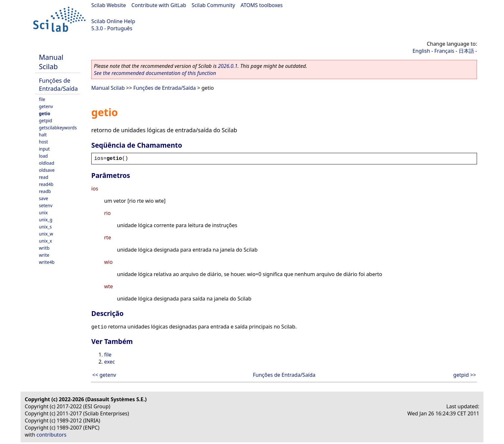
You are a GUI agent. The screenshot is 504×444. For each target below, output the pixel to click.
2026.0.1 (228, 66)
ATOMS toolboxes (262, 5)
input (44, 149)
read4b (46, 184)
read (44, 177)
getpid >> (465, 375)
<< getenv (104, 375)
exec (110, 362)
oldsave (47, 170)
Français (444, 51)
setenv (46, 205)
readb (45, 191)
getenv (46, 106)
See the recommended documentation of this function (155, 73)
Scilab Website (109, 5)
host (43, 142)
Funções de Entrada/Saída (58, 84)
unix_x (45, 241)
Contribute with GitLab (159, 5)
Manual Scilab (51, 62)
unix (43, 213)
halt (43, 135)
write (44, 255)
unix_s (45, 227)
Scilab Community (213, 5)
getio (45, 113)
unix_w (46, 234)
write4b (47, 262)
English (421, 51)
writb (44, 248)
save (44, 198)
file (42, 99)
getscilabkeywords (58, 128)
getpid (45, 120)
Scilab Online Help (113, 21)
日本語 (466, 51)
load (43, 156)
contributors (52, 435)
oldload (47, 163)
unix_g (46, 220)
